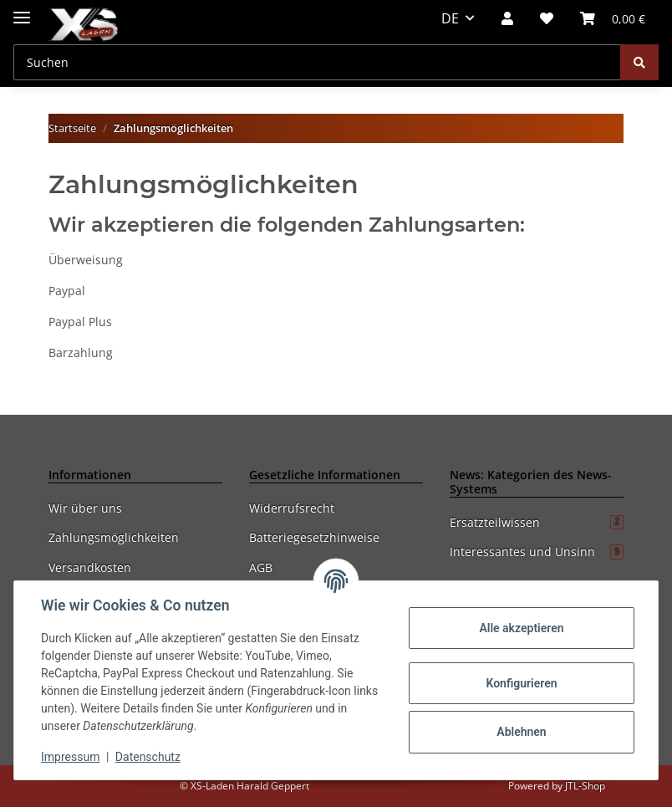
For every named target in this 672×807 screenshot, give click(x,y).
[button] (507, 18)
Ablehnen (521, 732)
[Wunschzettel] (547, 18)
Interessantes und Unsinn (537, 552)
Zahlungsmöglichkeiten (114, 537)
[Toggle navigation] (22, 10)
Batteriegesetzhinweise (314, 537)
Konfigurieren (521, 683)
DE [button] (450, 18)
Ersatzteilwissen (537, 522)
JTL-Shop (585, 786)
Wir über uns (85, 508)
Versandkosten (90, 567)
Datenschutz (148, 757)
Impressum (70, 757)
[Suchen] (317, 62)
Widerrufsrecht (292, 508)
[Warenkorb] (613, 18)
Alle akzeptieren (521, 628)
